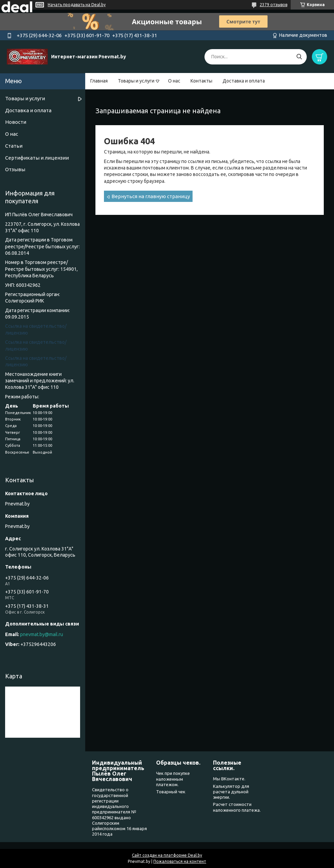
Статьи (14, 146)
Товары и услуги (136, 81)
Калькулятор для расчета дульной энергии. (231, 792)
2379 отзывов (274, 5)
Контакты (201, 81)
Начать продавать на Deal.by (77, 5)
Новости (16, 122)
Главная (99, 81)
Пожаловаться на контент (180, 861)
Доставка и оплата (244, 81)
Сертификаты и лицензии (37, 158)
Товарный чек (171, 792)
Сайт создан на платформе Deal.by (167, 855)
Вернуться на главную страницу (151, 196)
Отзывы (15, 169)
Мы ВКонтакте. (229, 779)
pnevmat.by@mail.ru (42, 634)
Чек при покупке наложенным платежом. (173, 779)
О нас (174, 81)
